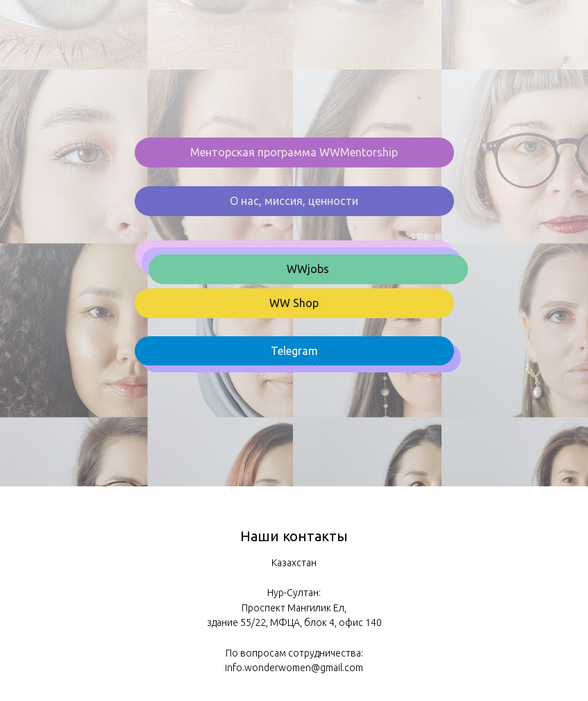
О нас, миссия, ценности (294, 201)
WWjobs (308, 269)
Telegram (294, 351)
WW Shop (294, 303)
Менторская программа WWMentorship (294, 152)
